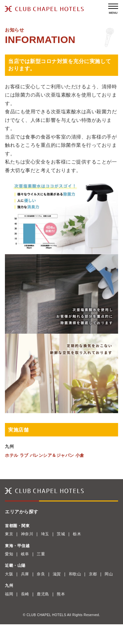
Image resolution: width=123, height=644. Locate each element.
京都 (93, 574)
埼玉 (45, 534)
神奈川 (27, 534)
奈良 (41, 574)
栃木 (77, 534)
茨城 (61, 534)
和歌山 (75, 574)
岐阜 (25, 554)
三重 (41, 554)
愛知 (9, 554)
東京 (9, 534)
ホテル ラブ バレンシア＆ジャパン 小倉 (45, 455)
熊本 (61, 594)
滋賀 (57, 574)
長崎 (25, 594)
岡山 (109, 574)
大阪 (9, 574)
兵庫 (25, 574)
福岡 (9, 594)
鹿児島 (43, 594)
